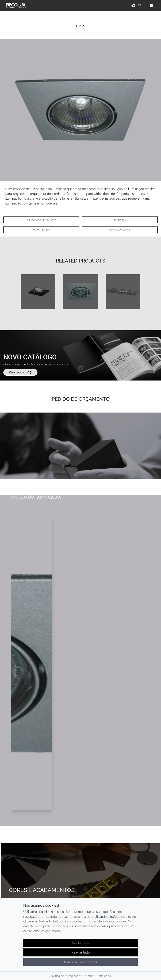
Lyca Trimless (38, 292)
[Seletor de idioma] (140, 5)
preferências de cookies (91, 926)
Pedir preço (120, 220)
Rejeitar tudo (81, 952)
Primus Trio (123, 292)
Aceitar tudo (80, 943)
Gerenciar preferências (80, 962)
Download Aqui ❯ (20, 372)
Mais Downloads (120, 230)
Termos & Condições (97, 976)
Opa (81, 292)
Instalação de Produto (41, 220)
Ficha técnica (41, 230)
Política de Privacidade (65, 976)
